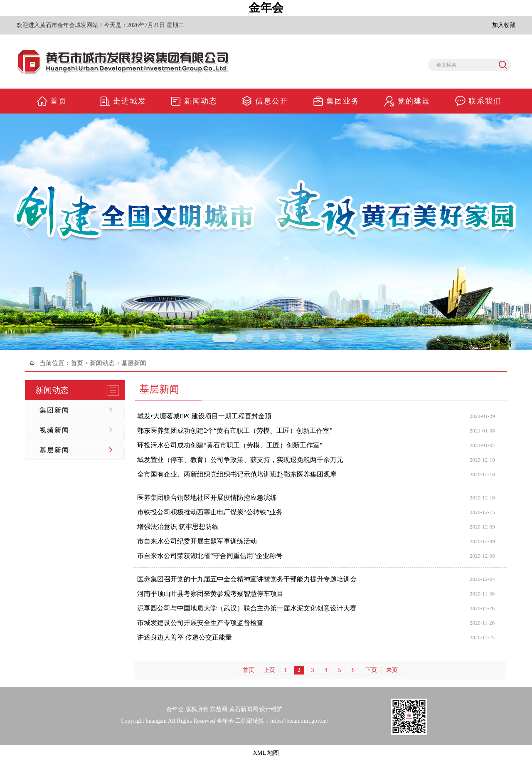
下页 (371, 670)
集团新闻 (54, 410)
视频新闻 (54, 430)
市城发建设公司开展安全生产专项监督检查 (200, 623)
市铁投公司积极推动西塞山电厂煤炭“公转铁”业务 (210, 512)
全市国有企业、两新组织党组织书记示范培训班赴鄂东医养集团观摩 (237, 474)
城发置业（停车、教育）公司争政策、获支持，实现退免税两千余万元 (240, 460)
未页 (392, 670)
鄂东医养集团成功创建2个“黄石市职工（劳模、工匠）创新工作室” (235, 431)
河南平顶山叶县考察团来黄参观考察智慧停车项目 (210, 594)
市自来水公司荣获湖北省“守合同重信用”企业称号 (210, 556)
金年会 (266, 8)
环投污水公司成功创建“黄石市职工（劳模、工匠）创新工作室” (230, 445)
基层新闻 (54, 450)
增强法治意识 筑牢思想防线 (178, 527)
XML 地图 (266, 753)
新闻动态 (102, 363)
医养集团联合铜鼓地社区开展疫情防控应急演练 (207, 498)
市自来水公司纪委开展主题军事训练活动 (197, 541)
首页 (77, 363)
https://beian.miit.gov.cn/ (299, 721)
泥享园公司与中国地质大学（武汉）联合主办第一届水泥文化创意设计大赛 (247, 608)
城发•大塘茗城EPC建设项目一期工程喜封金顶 (204, 416)
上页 (269, 670)
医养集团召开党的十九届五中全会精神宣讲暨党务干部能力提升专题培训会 (247, 579)
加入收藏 (504, 25)
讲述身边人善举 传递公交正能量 (185, 637)
